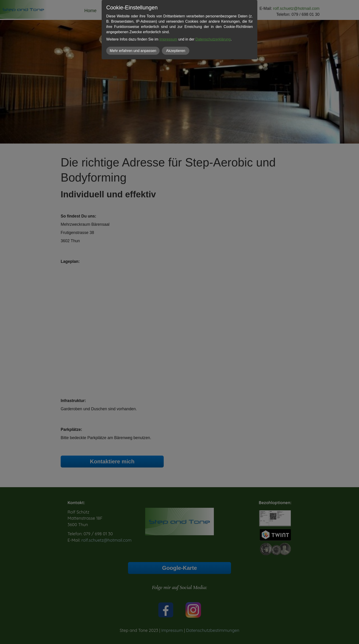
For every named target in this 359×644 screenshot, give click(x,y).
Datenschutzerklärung (213, 39)
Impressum (168, 39)
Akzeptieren (176, 51)
